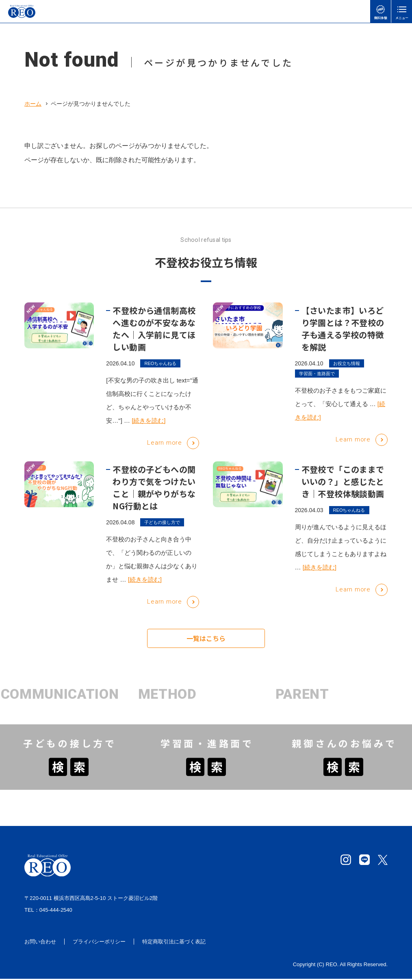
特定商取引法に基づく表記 (174, 943)
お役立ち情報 (347, 371)
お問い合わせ (40, 943)
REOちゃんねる (160, 371)
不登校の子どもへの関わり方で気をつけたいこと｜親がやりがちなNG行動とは (154, 495)
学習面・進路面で (317, 382)
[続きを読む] (149, 429)
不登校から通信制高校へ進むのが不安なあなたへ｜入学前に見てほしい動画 (154, 336)
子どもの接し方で (162, 530)
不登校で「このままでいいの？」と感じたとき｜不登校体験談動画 (343, 489)
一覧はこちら (206, 642)
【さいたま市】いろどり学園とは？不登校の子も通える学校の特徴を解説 (343, 336)
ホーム (33, 104)
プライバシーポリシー (99, 943)
